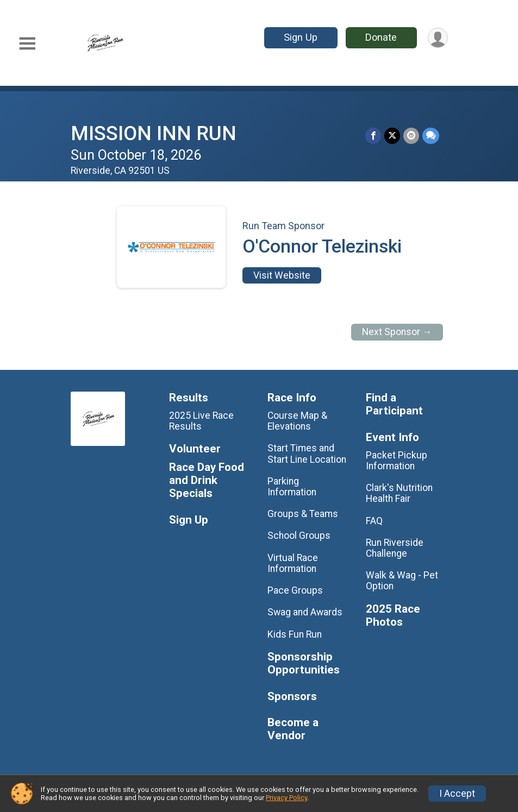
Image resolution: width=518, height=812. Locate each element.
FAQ (374, 521)
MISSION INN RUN (154, 133)
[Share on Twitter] (392, 136)
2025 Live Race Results (201, 421)
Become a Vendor (293, 729)
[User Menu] (438, 38)
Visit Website (282, 275)
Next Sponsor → (397, 332)
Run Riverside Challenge (395, 548)
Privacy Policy (286, 798)
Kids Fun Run (295, 634)
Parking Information (292, 487)
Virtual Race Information (293, 563)
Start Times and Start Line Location (307, 454)
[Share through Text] (431, 136)
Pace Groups (295, 590)
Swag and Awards (305, 612)
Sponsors (292, 697)
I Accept (457, 794)
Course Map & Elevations (297, 421)
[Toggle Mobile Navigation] (27, 44)
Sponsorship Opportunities (304, 663)
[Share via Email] (411, 136)
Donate (381, 37)
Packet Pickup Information (397, 461)
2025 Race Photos (393, 616)
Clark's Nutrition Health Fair (399, 493)
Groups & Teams (303, 514)
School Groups (299, 536)
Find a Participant (394, 404)
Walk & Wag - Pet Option (402, 581)
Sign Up (301, 37)
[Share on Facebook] (373, 136)
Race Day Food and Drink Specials (207, 480)
